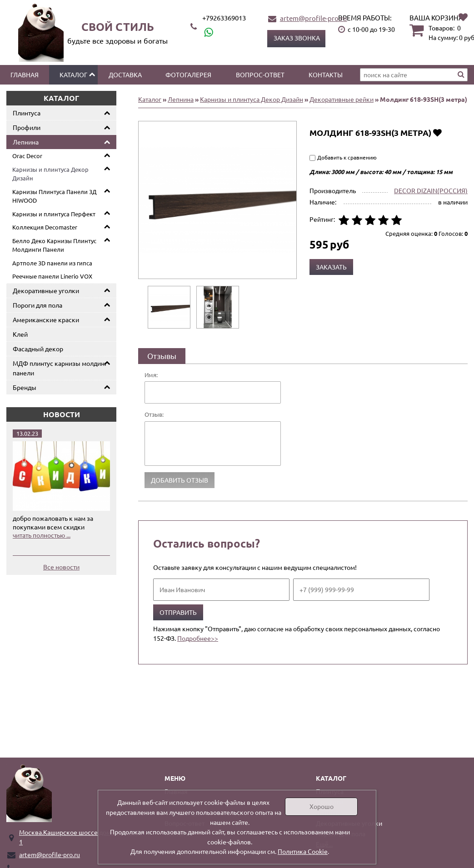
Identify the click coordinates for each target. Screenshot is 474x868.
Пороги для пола (37, 305)
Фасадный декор (38, 349)
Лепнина (26, 142)
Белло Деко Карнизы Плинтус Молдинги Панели (54, 245)
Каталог (73, 75)
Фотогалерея (188, 75)
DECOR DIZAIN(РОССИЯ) (431, 190)
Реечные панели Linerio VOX (52, 276)
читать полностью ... (42, 535)
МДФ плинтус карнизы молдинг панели (60, 368)
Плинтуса (27, 113)
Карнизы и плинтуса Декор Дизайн (50, 174)
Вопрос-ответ (260, 75)
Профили (27, 127)
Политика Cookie (303, 851)
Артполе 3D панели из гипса (52, 263)
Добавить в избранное (437, 132)
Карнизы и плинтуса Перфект (54, 214)
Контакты (326, 75)
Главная (25, 75)
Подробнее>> (198, 638)
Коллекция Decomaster (45, 227)
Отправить (178, 612)
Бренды (25, 387)
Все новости (61, 567)
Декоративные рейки (342, 99)
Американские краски (46, 319)
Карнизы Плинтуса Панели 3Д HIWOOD (54, 196)
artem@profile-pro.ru (314, 18)
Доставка (125, 75)
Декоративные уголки (46, 290)
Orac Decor (27, 156)
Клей (20, 334)
